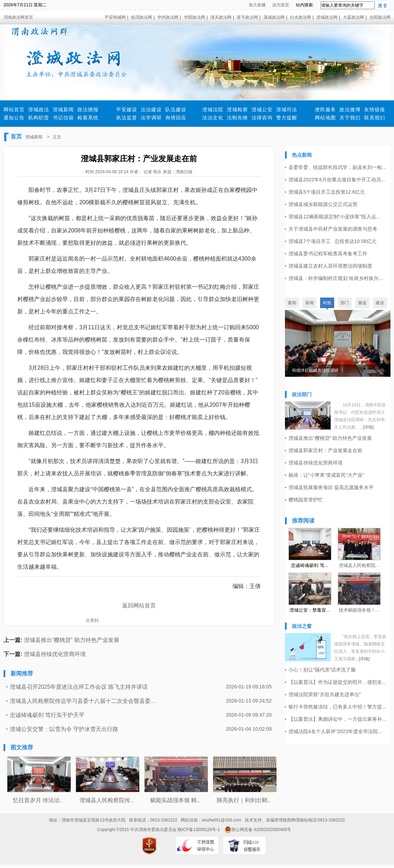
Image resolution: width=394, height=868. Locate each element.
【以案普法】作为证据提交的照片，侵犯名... (337, 682)
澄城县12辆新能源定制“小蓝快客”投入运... (334, 217)
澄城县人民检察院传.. (106, 800)
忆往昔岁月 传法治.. (38, 800)
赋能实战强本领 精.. (175, 800)
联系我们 (375, 118)
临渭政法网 (141, 17)
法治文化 (213, 118)
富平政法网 (247, 17)
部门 (345, 303)
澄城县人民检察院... (359, 565)
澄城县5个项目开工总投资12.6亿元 (327, 192)
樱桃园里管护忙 (306, 500)
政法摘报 (88, 110)
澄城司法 (287, 110)
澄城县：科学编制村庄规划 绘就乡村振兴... (336, 278)
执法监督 (127, 118)
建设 (380, 303)
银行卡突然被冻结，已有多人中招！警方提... (337, 707)
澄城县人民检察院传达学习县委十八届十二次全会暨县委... (82, 701)
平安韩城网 (115, 17)
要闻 (292, 303)
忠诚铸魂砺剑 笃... (309, 565)
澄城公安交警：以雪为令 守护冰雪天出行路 (64, 729)
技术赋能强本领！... (359, 610)
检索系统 (88, 118)
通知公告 (14, 118)
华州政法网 (168, 17)
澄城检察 (237, 110)
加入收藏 (257, 5)
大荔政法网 (354, 17)
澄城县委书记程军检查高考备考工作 (328, 254)
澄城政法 (39, 110)
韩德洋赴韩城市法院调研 (315, 370)
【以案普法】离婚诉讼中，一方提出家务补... (337, 719)
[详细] (368, 427)
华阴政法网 (195, 17)
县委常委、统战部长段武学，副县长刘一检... (337, 167)
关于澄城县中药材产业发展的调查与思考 (333, 229)
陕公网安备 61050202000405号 (258, 830)
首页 (16, 136)
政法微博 (350, 110)
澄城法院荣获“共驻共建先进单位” (325, 694)
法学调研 (151, 118)
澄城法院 (213, 110)
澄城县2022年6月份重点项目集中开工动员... (337, 180)
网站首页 (14, 110)
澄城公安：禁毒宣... (310, 610)
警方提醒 (287, 118)
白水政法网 (300, 17)
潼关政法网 (221, 17)
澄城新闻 (63, 110)
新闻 (310, 303)
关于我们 (350, 118)
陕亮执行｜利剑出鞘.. (244, 800)
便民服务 (325, 110)
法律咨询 (262, 118)
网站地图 (325, 118)
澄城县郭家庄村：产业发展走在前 (325, 450)
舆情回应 (176, 118)
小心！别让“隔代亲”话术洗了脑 (322, 670)
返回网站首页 (139, 605)
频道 (362, 303)
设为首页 (281, 5)
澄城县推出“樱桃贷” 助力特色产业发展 (72, 640)
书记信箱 (63, 118)
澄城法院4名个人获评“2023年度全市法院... (335, 731)
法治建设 (151, 110)
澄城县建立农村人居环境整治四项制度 (330, 266)
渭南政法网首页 (18, 17)
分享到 (92, 620)
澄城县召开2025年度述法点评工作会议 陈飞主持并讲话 (79, 687)
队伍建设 (176, 110)
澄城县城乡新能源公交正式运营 (323, 204)
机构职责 (39, 118)
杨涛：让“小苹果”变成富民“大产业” (326, 475)
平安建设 (127, 110)
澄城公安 (262, 110)
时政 (327, 303)
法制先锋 (237, 118)
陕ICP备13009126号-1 (199, 830)
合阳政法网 (380, 17)
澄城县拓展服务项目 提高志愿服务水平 (331, 487)
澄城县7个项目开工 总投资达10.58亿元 (332, 241)
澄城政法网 (327, 17)
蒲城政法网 (274, 17)
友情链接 (375, 110)
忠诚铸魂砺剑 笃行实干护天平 (47, 715)
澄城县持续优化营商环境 (55, 654)
